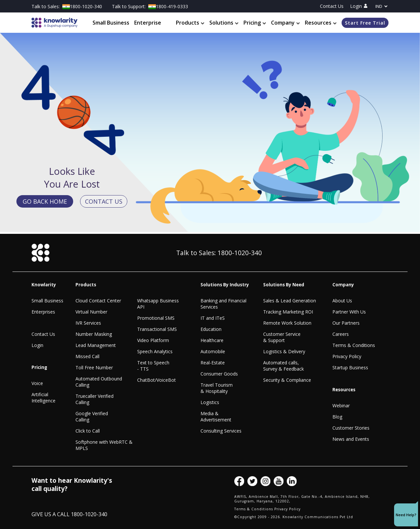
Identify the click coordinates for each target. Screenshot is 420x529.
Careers (341, 334)
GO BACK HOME (45, 201)
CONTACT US (104, 201)
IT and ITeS (213, 318)
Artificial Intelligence (43, 397)
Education (211, 329)
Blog (337, 417)
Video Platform (153, 340)
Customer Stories (351, 428)
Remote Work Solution (287, 323)
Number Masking (94, 334)
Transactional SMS (157, 329)
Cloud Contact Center (98, 301)
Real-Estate (213, 363)
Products (190, 23)
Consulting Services (221, 431)
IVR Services (88, 323)
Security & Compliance (287, 380)
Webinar (341, 406)
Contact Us (332, 6)
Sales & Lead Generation (290, 301)
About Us (342, 301)
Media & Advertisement (216, 417)
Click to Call (88, 431)
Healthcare (212, 340)
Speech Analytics (155, 351)
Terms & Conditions (354, 345)
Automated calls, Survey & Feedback (283, 366)
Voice (37, 383)
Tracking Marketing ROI (288, 312)
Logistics (210, 402)
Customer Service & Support (282, 337)
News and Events (351, 439)
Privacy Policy (347, 356)
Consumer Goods (219, 374)
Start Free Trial (365, 23)
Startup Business (350, 367)
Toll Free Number (94, 367)
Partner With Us (349, 312)
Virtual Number (91, 312)
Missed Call (87, 356)
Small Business (111, 23)
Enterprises (43, 312)
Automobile (213, 351)
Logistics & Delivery (284, 351)
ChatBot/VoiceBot (157, 380)
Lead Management (96, 345)
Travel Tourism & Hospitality (217, 388)
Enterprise (148, 23)
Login (359, 6)
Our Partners (346, 323)
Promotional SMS (156, 318)
